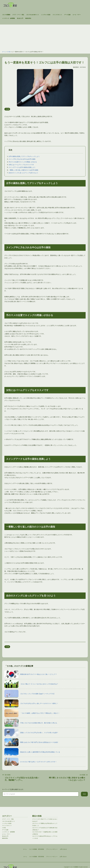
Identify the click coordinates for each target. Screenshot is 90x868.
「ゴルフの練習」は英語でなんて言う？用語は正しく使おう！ (32, 713)
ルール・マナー (77, 15)
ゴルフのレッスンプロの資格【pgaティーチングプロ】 (30, 694)
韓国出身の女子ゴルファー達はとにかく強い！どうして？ (31, 674)
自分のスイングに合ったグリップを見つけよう (23, 173)
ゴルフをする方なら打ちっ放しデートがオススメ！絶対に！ (31, 703)
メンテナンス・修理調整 (8, 18)
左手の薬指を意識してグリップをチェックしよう (24, 156)
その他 (9, 52)
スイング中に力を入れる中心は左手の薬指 (22, 159)
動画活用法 (28, 18)
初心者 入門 (20, 18)
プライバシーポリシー (52, 857)
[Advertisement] (45, 37)
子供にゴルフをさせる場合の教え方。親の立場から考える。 (31, 723)
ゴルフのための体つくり (33, 15)
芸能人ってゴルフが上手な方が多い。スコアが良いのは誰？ (31, 733)
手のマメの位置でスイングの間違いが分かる (23, 162)
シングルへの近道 (46, 15)
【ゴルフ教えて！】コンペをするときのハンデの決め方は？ (31, 684)
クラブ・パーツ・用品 (18, 15)
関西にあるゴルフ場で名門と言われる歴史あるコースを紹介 (31, 742)
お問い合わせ (63, 857)
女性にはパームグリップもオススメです (21, 165)
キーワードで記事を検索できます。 (13, 789)
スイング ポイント (57, 15)
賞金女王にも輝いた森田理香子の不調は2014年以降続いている (32, 752)
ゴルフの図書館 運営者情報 (37, 857)
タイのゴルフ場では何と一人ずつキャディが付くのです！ (31, 762)
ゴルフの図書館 (6, 15)
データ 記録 (67, 15)
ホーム (4, 52)
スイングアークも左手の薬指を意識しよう (22, 167)
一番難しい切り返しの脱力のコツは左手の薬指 (23, 170)
